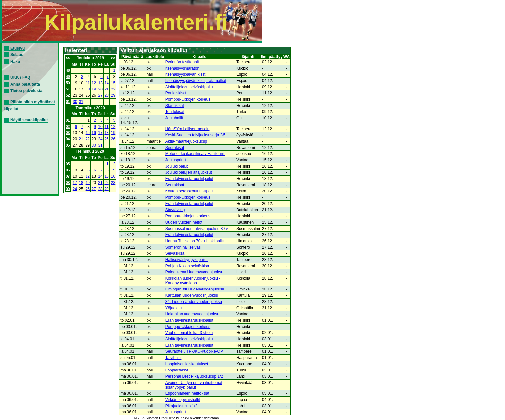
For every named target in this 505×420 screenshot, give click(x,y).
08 (68, 183)
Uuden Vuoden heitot (184, 222)
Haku (15, 62)
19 (94, 89)
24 (100, 139)
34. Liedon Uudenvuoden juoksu (194, 302)
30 (75, 102)
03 (68, 133)
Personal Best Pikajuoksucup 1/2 (194, 376)
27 (100, 95)
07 (68, 176)
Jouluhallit (174, 118)
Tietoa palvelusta (26, 91)
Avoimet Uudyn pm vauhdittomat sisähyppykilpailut (194, 385)
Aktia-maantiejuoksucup (186, 141)
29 (113, 95)
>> (113, 58)
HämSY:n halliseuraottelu (188, 129)
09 (68, 189)
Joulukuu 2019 (90, 58)
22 (113, 89)
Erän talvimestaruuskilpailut (189, 179)
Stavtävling (175, 210)
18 (88, 89)
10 (100, 127)
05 (68, 145)
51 (68, 89)
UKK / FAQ (20, 77)
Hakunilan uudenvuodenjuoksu (192, 314)
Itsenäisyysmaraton (182, 68)
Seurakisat (175, 148)
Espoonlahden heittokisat (187, 393)
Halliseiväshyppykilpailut (187, 260)
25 (106, 139)
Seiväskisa (175, 253)
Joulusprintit (176, 160)
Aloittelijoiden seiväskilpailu (189, 87)
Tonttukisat (175, 112)
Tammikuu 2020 (90, 108)
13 (100, 83)
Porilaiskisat (176, 93)
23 (113, 183)
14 (107, 83)
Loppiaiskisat (177, 370)
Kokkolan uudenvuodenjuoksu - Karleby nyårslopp (193, 281)
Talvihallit (174, 358)
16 (94, 133)
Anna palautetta (25, 84)
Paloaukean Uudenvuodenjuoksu (194, 272)
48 (68, 70)
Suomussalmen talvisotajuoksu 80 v (197, 229)
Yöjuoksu (174, 308)
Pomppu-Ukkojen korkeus (188, 99)
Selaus (17, 55)
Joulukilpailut (177, 166)
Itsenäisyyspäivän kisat (186, 74)
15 (113, 83)
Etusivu (18, 48)
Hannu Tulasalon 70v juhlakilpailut (195, 241)
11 (88, 83)
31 (81, 102)
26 (113, 139)
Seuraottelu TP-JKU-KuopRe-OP (194, 351)
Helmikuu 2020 (90, 151)
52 (68, 95)
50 (68, 83)
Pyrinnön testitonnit (182, 62)
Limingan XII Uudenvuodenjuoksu (195, 289)
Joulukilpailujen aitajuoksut (189, 172)
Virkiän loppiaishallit (183, 400)
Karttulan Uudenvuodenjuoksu (192, 295)
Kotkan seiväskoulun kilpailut (191, 191)
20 (100, 89)
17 (100, 133)
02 (68, 127)
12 (94, 83)
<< (68, 58)
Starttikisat (175, 106)
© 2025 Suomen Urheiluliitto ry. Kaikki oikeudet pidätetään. (177, 418)
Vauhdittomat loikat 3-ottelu (189, 333)
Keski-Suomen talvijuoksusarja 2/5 (195, 135)
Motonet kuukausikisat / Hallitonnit (195, 154)
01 (68, 102)
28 (107, 95)
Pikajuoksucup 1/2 (181, 406)
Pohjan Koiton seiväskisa (187, 266)
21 (107, 89)
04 (68, 139)
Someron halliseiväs (183, 247)
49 (68, 77)
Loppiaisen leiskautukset (187, 364)
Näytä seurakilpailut (29, 120)
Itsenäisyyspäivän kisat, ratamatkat (196, 81)
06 (68, 170)
